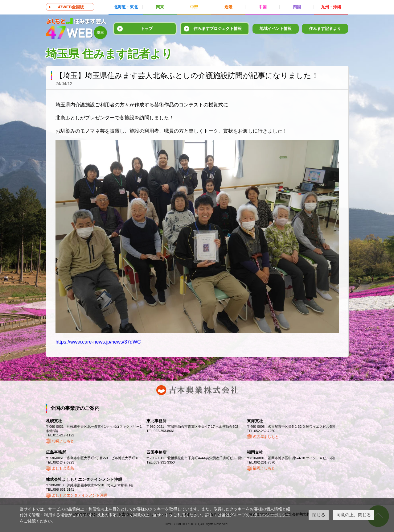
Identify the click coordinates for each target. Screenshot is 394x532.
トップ (147, 29)
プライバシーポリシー (270, 515)
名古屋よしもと (266, 437)
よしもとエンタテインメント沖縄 (80, 495)
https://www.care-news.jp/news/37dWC (98, 342)
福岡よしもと (264, 468)
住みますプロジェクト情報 (218, 29)
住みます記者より (325, 29)
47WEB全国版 (71, 7)
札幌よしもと (63, 441)
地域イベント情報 (276, 29)
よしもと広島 (63, 468)
